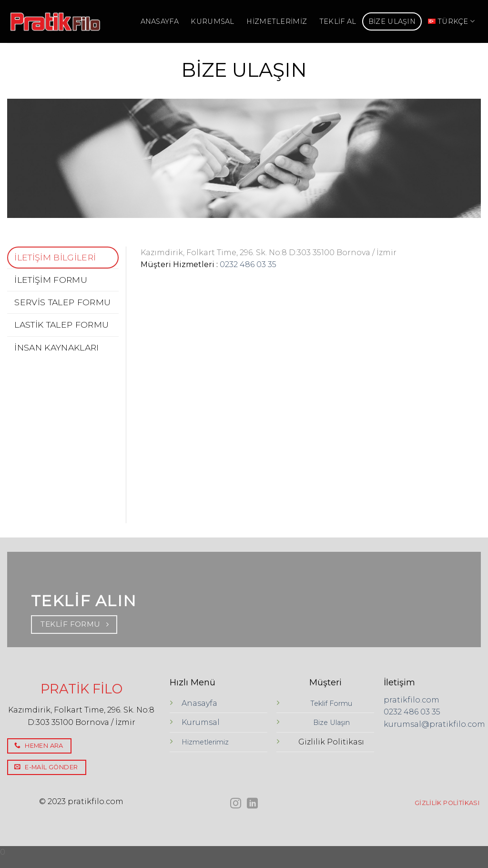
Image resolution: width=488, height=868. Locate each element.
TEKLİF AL (338, 21)
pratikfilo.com (412, 700)
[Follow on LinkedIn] (252, 804)
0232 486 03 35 (248, 264)
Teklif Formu (331, 703)
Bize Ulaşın (331, 723)
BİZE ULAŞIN (392, 21)
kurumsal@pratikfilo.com (434, 724)
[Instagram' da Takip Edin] (236, 804)
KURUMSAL (212, 21)
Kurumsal (201, 722)
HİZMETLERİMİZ (277, 21)
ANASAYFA (160, 21)
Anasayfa (199, 703)
